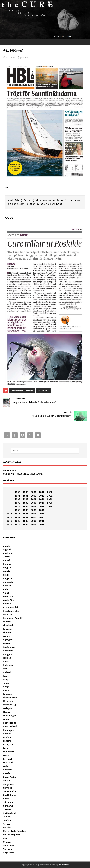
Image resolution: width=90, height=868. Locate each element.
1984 (17, 507)
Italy (6, 680)
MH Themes (64, 865)
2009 (34, 525)
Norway (7, 734)
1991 (26, 496)
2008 (34, 521)
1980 (17, 492)
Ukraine (7, 828)
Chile (6, 589)
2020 (50, 492)
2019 (42, 525)
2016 (42, 514)
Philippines (9, 752)
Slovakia (8, 788)
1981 (17, 496)
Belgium (7, 568)
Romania (8, 770)
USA (5, 838)
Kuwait (7, 690)
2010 (42, 492)
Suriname (8, 806)
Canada (7, 586)
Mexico (7, 712)
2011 (42, 496)
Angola (7, 546)
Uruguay (7, 842)
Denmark (8, 615)
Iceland (7, 658)
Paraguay (8, 745)
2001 (34, 496)
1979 (9, 525)
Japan (6, 683)
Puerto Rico (9, 763)
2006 (34, 514)
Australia (8, 553)
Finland (7, 633)
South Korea (10, 795)
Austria (7, 557)
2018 (42, 521)
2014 (42, 507)
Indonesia (8, 665)
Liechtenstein (10, 698)
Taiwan (7, 817)
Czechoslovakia (11, 611)
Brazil (6, 575)
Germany (8, 640)
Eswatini (8, 629)
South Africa (10, 791)
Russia (7, 773)
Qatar (6, 766)
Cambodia (8, 582)
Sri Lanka (8, 802)
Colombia (8, 597)
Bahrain (7, 560)
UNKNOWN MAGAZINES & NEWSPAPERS (23, 474)
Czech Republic (11, 607)
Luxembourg (9, 705)
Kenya (6, 687)
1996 (26, 514)
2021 (50, 496)
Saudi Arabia (10, 777)
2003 (34, 503)
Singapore (8, 784)
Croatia (7, 604)
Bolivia (7, 571)
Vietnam (8, 849)
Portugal (8, 759)
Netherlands (10, 723)
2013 (42, 503)
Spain (6, 799)
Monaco (7, 719)
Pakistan (8, 737)
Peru (5, 748)
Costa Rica (9, 600)
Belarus (7, 564)
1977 (9, 518)
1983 (17, 503)
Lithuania (8, 701)
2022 (50, 499)
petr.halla (25, 58)
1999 (26, 525)
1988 (17, 521)
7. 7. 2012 (11, 58)
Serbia (7, 781)
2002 (34, 499)
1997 (26, 518)
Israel (6, 676)
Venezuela (9, 846)
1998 (26, 521)
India (6, 661)
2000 (34, 492)
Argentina (8, 550)
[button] (86, 42)
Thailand (8, 820)
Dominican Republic (14, 618)
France (7, 636)
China (6, 593)
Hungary (7, 654)
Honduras (8, 651)
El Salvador (9, 625)
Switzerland (9, 813)
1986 (17, 514)
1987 (17, 518)
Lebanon (8, 694)
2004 (34, 507)
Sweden (7, 809)
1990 (26, 492)
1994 (26, 507)
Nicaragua (8, 730)
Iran (5, 669)
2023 (50, 503)
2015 (42, 510)
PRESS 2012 (43, 391)
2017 (42, 518)
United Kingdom (12, 835)
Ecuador (7, 622)
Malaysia (8, 708)
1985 (17, 510)
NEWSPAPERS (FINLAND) (22, 391)
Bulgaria (7, 578)
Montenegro (9, 716)
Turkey (7, 824)
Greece (7, 643)
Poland (7, 755)
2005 (34, 510)
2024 (50, 507)
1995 (26, 510)
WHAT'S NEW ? (11, 471)
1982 (17, 499)
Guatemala (9, 647)
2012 (42, 499)
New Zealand (10, 726)
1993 (26, 503)
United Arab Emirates (14, 831)
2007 (34, 518)
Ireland (7, 672)
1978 (9, 521)
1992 (26, 499)
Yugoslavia (9, 853)
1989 (17, 525)
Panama (7, 741)
